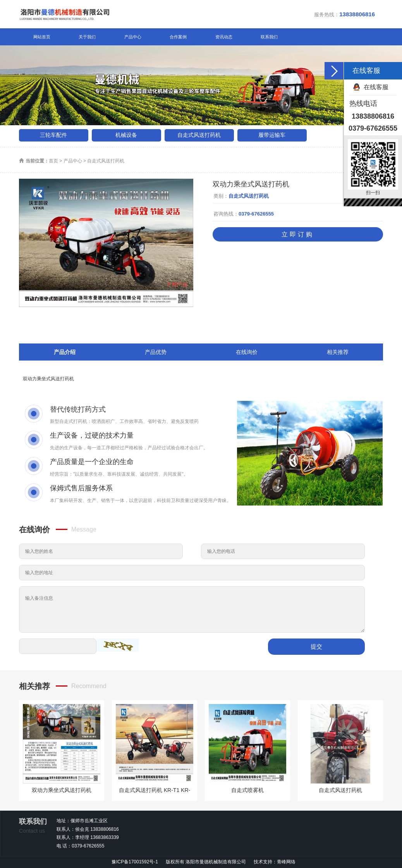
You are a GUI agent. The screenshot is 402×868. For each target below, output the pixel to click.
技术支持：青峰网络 (275, 862)
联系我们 (269, 37)
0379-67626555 (256, 214)
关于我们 (87, 37)
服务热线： (344, 14)
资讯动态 (224, 37)
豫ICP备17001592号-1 (135, 862)
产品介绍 (65, 352)
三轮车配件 (53, 135)
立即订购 (298, 234)
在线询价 (247, 352)
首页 (53, 161)
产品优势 (156, 352)
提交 (316, 646)
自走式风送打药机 (199, 135)
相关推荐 (338, 352)
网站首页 (42, 37)
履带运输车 (272, 135)
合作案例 (178, 37)
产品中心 (133, 37)
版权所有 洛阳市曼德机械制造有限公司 (207, 862)
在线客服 (376, 87)
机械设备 (126, 135)
